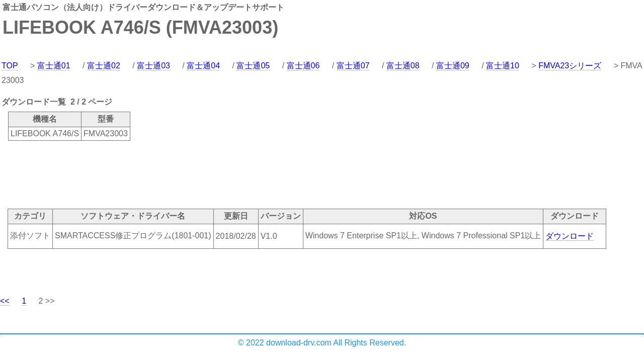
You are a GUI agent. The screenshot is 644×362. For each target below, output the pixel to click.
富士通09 (453, 66)
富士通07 (353, 66)
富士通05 (253, 66)
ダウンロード (570, 236)
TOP (10, 66)
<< (5, 301)
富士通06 (303, 66)
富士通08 (403, 66)
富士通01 (54, 66)
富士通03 (153, 66)
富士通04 (203, 66)
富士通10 (503, 66)
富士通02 (104, 66)
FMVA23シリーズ (570, 66)
